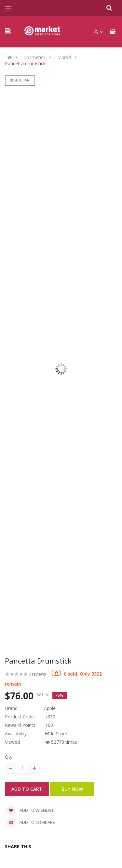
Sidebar (20, 80)
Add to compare (31, 822)
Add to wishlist (30, 810)
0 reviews (37, 674)
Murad (64, 57)
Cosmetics (34, 57)
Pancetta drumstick (25, 64)
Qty (9, 757)
